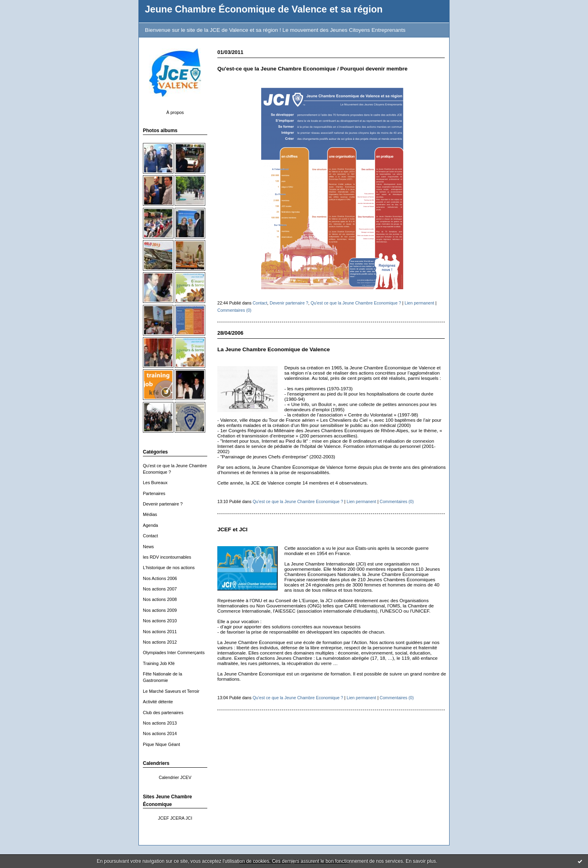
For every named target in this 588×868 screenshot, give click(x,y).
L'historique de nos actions (169, 568)
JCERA (177, 818)
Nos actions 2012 (160, 642)
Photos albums (160, 131)
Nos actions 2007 (160, 589)
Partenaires (154, 493)
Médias (150, 514)
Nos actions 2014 (160, 733)
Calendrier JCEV (175, 777)
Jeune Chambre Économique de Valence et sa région (264, 9)
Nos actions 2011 (160, 632)
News (148, 547)
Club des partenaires (163, 713)
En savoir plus (421, 861)
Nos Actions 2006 (160, 578)
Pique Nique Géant (161, 744)
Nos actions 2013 (160, 723)
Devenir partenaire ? (163, 504)
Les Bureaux (155, 483)
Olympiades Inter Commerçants (174, 653)
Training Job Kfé (159, 663)
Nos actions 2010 (160, 621)
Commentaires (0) (234, 310)
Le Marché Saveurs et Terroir (171, 691)
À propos (175, 112)
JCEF (164, 818)
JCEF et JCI (232, 529)
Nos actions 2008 (160, 599)
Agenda (151, 525)
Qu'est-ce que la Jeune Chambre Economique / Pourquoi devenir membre (313, 69)
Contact (151, 536)
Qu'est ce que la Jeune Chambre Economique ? (356, 303)
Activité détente (158, 702)
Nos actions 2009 (160, 610)
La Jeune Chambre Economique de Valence (273, 349)
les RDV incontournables (167, 557)
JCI (189, 818)
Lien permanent (419, 303)
